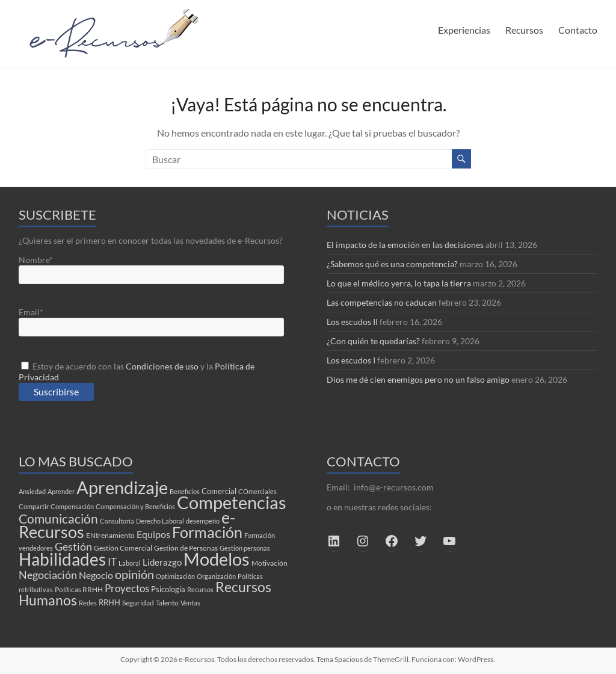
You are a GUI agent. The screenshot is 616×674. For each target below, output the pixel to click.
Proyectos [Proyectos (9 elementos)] (127, 588)
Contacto (578, 30)
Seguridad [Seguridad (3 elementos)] (138, 603)
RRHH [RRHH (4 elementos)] (109, 602)
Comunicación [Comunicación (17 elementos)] (58, 519)
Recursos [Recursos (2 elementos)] (200, 589)
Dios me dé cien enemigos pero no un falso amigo (418, 379)
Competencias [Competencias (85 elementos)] (232, 502)
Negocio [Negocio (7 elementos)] (96, 575)
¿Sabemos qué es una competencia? (392, 264)
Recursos (524, 30)
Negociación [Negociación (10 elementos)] (48, 575)
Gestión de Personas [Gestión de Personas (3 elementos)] (186, 548)
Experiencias (464, 30)
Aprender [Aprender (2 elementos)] (61, 491)
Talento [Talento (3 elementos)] (167, 603)
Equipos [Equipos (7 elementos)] (153, 534)
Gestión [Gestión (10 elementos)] (73, 546)
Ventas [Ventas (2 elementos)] (190, 603)
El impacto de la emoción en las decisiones (405, 245)
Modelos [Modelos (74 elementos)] (217, 559)
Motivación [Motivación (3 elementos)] (269, 563)
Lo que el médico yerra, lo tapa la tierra (399, 283)
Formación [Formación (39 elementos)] (207, 532)
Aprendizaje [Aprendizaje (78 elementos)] (122, 487)
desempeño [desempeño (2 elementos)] (203, 521)
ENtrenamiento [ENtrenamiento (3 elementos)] (110, 535)
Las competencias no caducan (382, 302)
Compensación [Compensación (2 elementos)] (72, 506)
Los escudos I (351, 360)
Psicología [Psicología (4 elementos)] (168, 589)
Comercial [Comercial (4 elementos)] (219, 491)
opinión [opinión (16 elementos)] (134, 574)
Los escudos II (352, 322)
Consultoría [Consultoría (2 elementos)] (117, 521)
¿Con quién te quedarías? (373, 341)
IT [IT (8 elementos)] (112, 562)
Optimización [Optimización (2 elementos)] (175, 576)
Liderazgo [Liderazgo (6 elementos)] (162, 562)
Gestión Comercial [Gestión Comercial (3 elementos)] (123, 548)
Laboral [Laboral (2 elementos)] (130, 563)
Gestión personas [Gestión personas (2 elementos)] (245, 548)
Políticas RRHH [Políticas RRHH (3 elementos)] (79, 589)
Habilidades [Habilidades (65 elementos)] (62, 559)
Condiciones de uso (162, 366)
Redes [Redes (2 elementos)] (88, 603)
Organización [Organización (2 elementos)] (216, 576)
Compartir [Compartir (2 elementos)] (34, 506)
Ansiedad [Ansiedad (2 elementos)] (32, 491)
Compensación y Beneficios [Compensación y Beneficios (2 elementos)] (135, 506)
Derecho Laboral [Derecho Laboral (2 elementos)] (160, 521)
